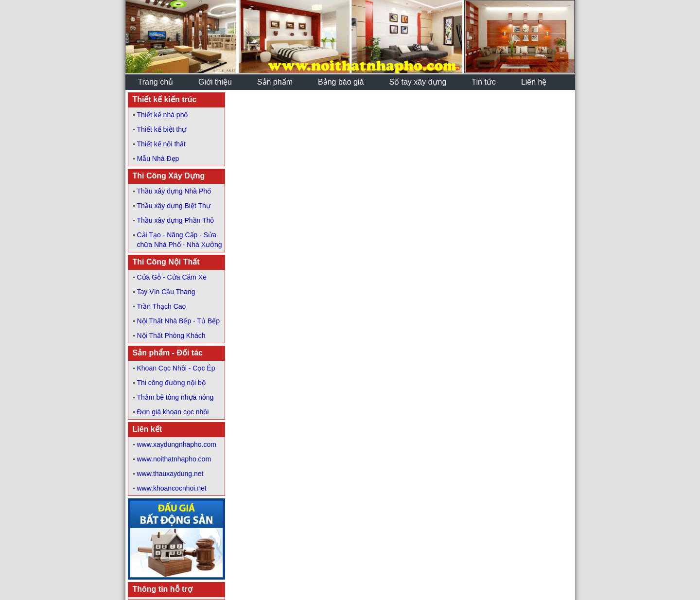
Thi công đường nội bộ (171, 383)
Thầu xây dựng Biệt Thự (174, 206)
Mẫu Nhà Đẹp (158, 159)
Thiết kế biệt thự (162, 129)
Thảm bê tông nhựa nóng (175, 397)
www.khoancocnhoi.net (172, 488)
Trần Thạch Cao (162, 306)
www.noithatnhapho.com (174, 459)
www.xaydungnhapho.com (177, 444)
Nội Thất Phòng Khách (171, 335)
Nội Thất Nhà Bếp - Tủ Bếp (178, 321)
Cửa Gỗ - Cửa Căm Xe (172, 277)
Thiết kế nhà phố (163, 115)
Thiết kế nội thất (161, 144)
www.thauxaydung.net (170, 474)
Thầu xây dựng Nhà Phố (174, 191)
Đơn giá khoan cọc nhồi (173, 412)
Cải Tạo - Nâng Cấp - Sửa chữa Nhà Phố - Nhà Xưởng (180, 240)
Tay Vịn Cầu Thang (166, 292)
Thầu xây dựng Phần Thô (176, 220)
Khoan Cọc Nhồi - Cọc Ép (176, 368)
